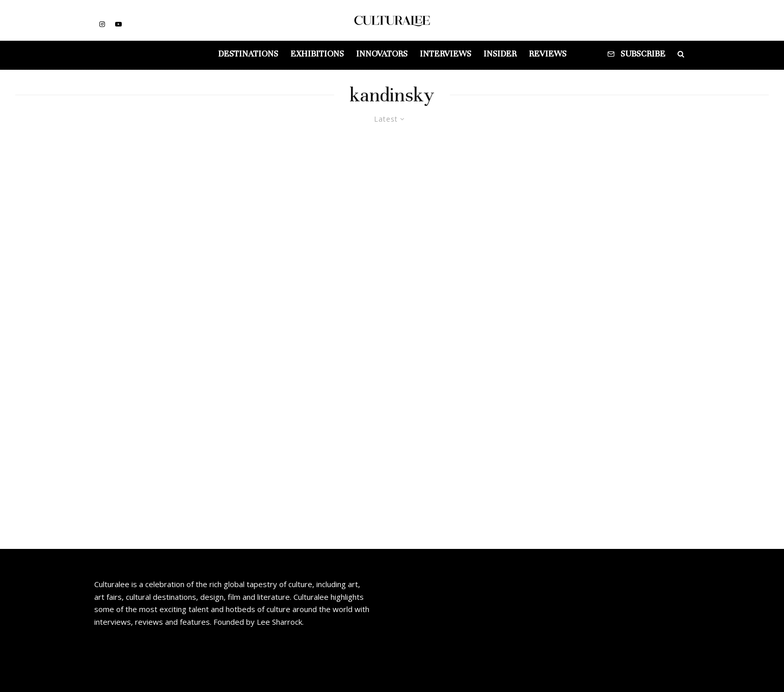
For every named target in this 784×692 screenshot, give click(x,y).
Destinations (248, 54)
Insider (500, 54)
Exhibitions (317, 54)
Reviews (548, 54)
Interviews (445, 54)
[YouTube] (118, 24)
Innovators (382, 54)
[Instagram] (102, 24)
